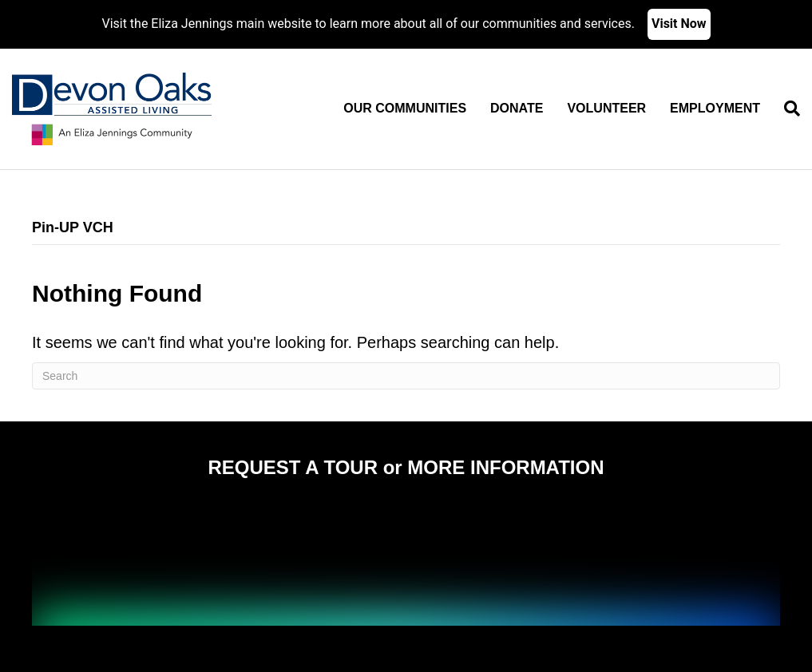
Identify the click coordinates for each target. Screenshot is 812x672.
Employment (715, 108)
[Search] (786, 109)
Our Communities (405, 108)
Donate (517, 108)
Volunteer (606, 108)
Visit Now (679, 24)
